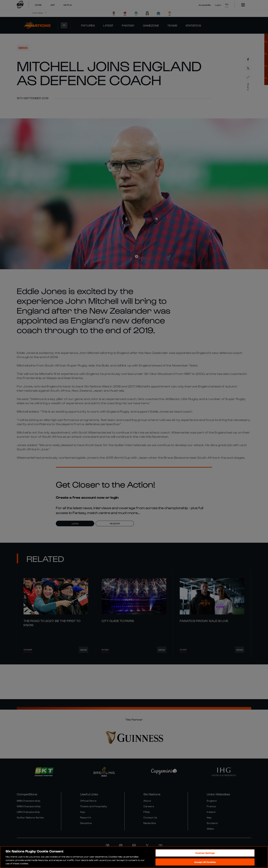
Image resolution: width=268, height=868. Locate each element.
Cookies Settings (205, 853)
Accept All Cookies (205, 862)
